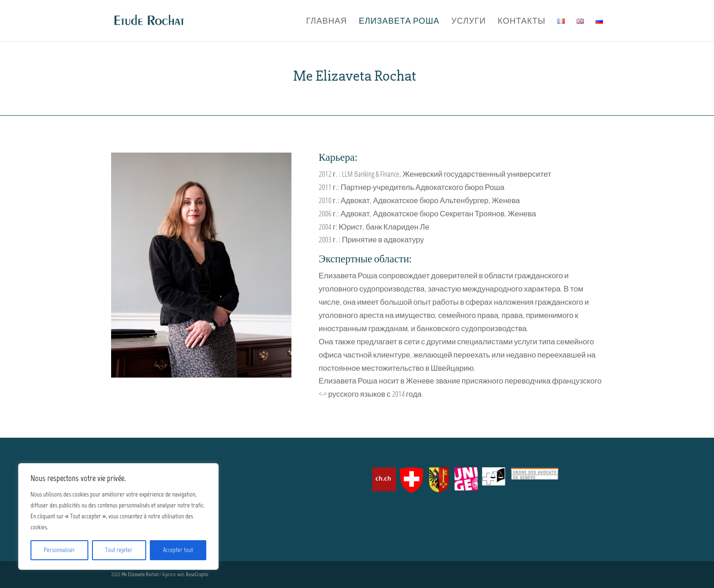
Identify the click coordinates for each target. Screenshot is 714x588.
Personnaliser (59, 550)
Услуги (469, 22)
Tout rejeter (119, 550)
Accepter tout (178, 550)
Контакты (522, 22)
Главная (326, 22)
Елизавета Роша (399, 22)
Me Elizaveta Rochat (140, 574)
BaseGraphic (197, 574)
